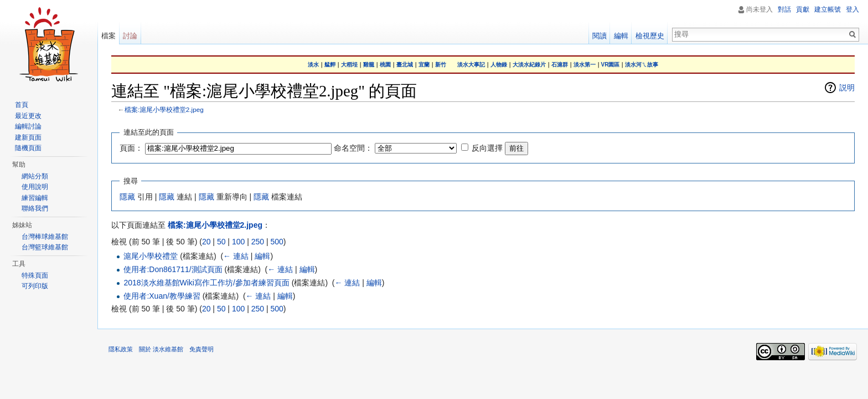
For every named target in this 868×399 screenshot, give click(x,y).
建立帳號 (828, 9)
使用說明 (35, 187)
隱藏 (127, 197)
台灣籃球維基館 (45, 247)
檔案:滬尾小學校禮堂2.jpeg (164, 109)
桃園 (385, 65)
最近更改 (28, 116)
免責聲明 (201, 349)
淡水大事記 (471, 65)
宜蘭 (424, 65)
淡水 (313, 65)
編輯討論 (28, 126)
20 (206, 242)
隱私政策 (121, 349)
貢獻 (803, 9)
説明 (847, 88)
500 (277, 242)
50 (221, 242)
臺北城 (405, 65)
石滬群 (560, 65)
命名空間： (353, 148)
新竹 (441, 65)
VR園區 (611, 65)
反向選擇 (487, 148)
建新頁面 (28, 137)
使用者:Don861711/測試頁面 (173, 269)
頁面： (131, 148)
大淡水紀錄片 (529, 65)
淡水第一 (585, 65)
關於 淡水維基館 (161, 349)
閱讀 (600, 36)
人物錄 (499, 65)
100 (238, 242)
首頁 (22, 105)
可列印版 (35, 286)
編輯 (262, 256)
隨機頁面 (28, 148)
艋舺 (330, 65)
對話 (784, 9)
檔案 (108, 36)
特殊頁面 (35, 275)
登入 (852, 9)
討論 (130, 36)
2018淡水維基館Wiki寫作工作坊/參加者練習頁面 (206, 283)
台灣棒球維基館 (45, 237)
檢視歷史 (650, 36)
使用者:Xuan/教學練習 (162, 296)
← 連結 (236, 256)
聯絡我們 (35, 208)
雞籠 (369, 65)
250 (258, 242)
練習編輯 (35, 198)
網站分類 (35, 176)
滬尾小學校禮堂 (151, 256)
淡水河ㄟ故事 (642, 65)
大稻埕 (349, 65)
